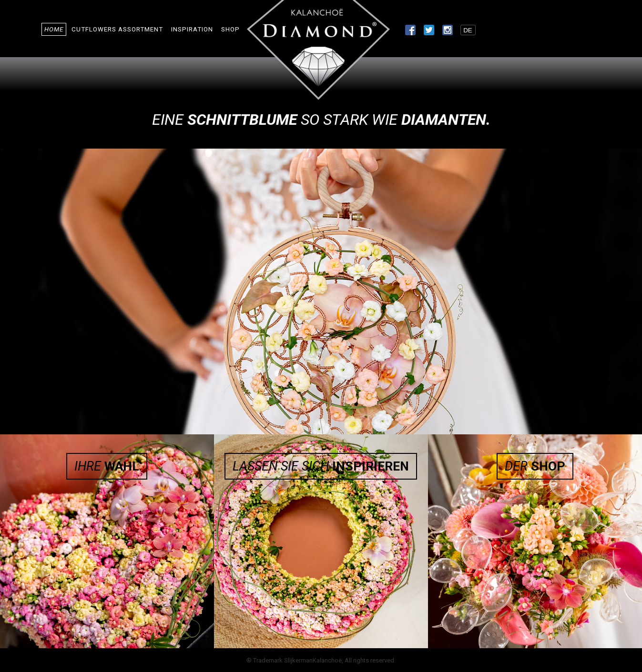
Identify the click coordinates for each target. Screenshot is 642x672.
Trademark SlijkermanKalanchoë (297, 660)
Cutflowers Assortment (117, 29)
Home (54, 29)
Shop (230, 29)
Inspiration (192, 29)
